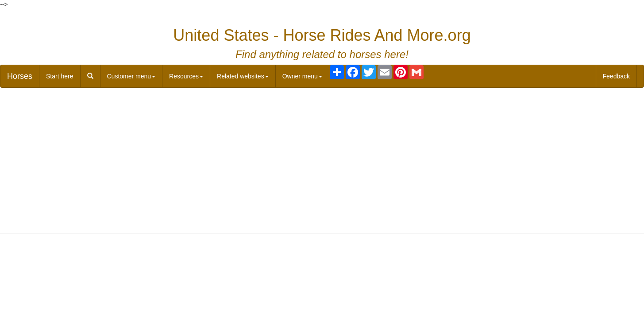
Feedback (616, 76)
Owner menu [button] (302, 76)
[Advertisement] (322, 159)
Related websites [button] (243, 76)
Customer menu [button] (131, 76)
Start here (60, 76)
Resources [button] (186, 76)
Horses (20, 76)
